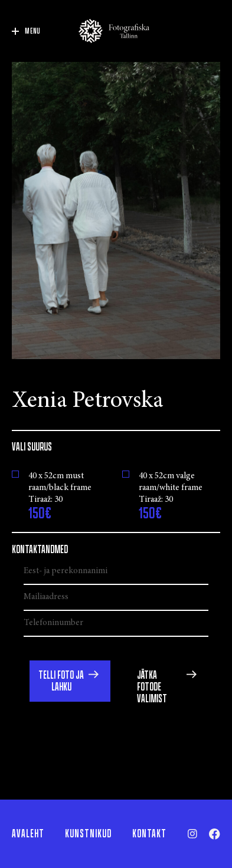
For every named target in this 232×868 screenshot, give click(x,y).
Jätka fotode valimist (152, 687)
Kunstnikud (88, 834)
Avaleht (28, 834)
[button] (70, 681)
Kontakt (149, 834)
